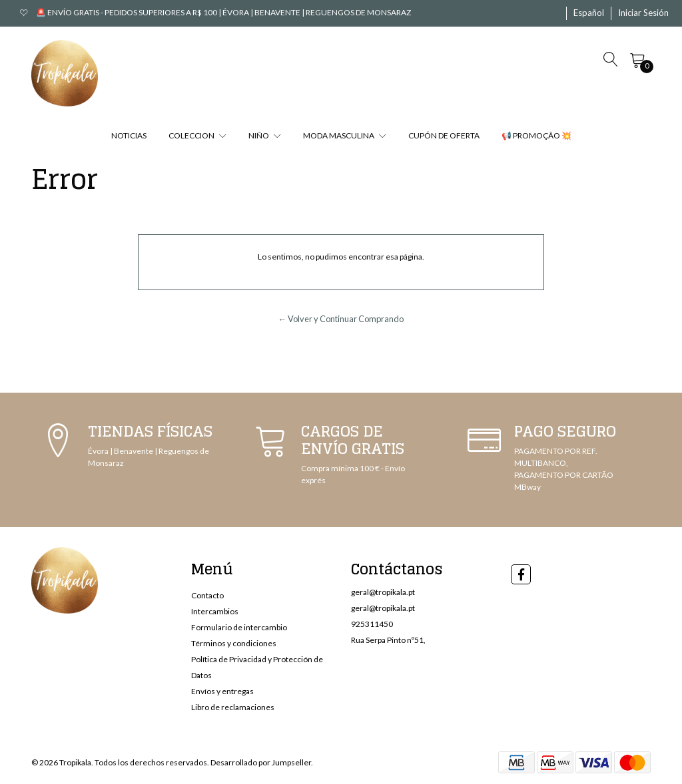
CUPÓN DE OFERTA (444, 135)
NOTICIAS (129, 135)
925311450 (372, 624)
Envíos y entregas (222, 691)
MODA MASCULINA (345, 135)
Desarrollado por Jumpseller (261, 762)
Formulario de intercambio (239, 627)
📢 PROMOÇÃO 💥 (536, 135)
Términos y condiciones (234, 643)
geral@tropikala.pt (383, 592)
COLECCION (197, 135)
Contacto (207, 595)
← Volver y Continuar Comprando (341, 319)
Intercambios (215, 611)
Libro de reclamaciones (233, 707)
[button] (589, 13)
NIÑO (265, 135)
